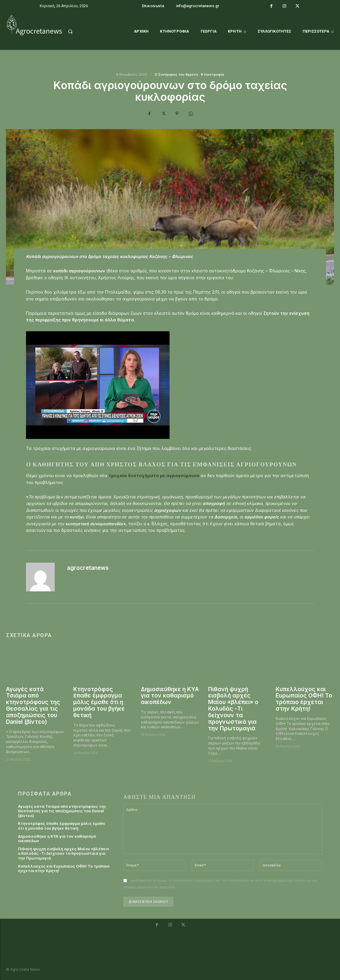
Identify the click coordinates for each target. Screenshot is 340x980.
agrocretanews (88, 568)
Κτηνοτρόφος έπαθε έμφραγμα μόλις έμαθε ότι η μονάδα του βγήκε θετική (99, 702)
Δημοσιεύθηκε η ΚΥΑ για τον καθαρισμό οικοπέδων (170, 696)
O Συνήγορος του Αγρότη (176, 75)
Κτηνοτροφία (212, 75)
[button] (77, 31)
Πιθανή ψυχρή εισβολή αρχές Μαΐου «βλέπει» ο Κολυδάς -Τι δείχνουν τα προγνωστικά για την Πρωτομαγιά (233, 709)
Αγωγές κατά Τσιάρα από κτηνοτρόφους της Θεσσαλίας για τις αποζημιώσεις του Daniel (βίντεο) (33, 706)
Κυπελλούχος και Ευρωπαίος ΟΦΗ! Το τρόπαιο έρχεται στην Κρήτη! (304, 699)
